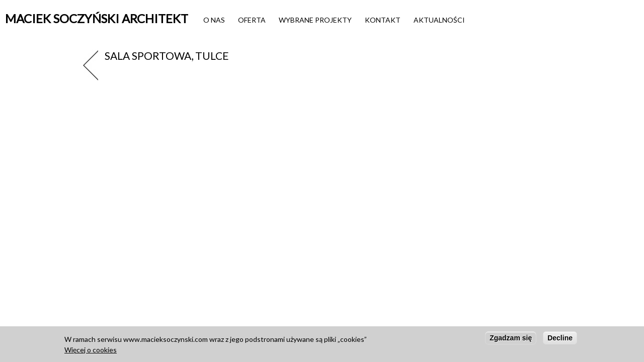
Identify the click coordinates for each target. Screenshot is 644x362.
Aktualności (439, 20)
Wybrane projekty (315, 20)
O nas (214, 20)
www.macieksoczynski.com (166, 342)
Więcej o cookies (91, 353)
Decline (560, 341)
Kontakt (383, 20)
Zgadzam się (511, 341)
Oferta (252, 20)
